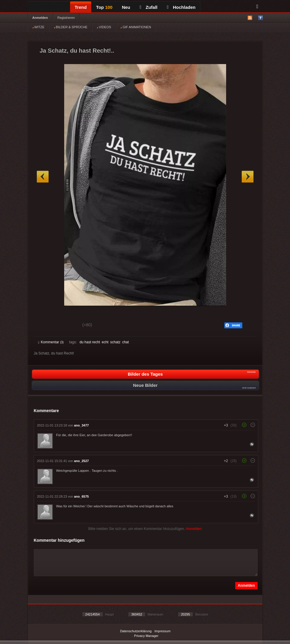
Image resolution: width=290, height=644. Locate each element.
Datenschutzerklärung (136, 631)
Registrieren (66, 18)
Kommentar (51, 342)
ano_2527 (82, 461)
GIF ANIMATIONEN (136, 27)
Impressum (163, 631)
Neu (126, 7)
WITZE (38, 27)
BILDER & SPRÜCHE (71, 27)
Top (104, 7)
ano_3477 (82, 425)
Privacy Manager (146, 636)
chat (126, 342)
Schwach (67, 326)
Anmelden (40, 18)
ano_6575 (82, 496)
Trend (81, 7)
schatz (115, 342)
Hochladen (181, 7)
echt (105, 342)
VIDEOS (104, 27)
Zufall (148, 7)
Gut (45, 326)
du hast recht (90, 342)
